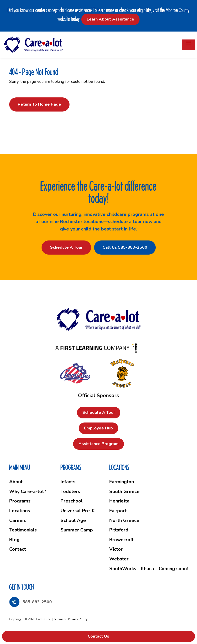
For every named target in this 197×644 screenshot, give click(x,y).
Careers (18, 520)
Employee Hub (98, 428)
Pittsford (119, 530)
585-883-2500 (37, 602)
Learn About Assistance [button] (110, 19)
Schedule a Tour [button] (99, 412)
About (16, 482)
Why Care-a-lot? (28, 491)
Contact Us (98, 636)
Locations (20, 511)
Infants (68, 482)
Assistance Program (98, 444)
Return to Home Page (39, 104)
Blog (14, 540)
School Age (73, 520)
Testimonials (23, 530)
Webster (119, 559)
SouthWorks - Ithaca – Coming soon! (149, 569)
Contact (18, 549)
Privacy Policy (78, 619)
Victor (116, 549)
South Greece (124, 491)
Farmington (122, 482)
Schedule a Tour (66, 247)
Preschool (72, 501)
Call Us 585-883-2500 (125, 247)
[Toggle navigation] (189, 45)
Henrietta (119, 501)
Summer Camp (77, 530)
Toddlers (70, 491)
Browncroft (121, 540)
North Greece (124, 520)
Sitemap (60, 619)
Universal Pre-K (78, 511)
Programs (20, 501)
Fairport (118, 511)
